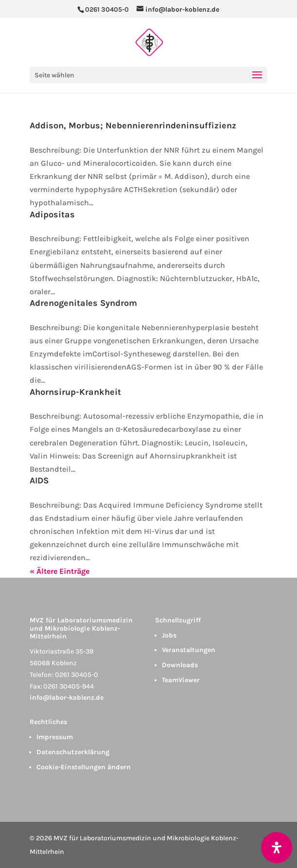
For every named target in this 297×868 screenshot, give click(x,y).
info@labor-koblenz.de (67, 698)
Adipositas (52, 214)
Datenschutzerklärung (73, 752)
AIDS (39, 480)
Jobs (169, 635)
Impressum (55, 737)
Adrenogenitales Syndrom (83, 303)
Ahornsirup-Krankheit (75, 392)
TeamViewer (181, 680)
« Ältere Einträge (60, 571)
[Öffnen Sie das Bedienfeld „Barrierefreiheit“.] (277, 848)
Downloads (180, 665)
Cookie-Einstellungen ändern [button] (84, 767)
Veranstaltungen (189, 650)
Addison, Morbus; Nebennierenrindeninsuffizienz (133, 125)
